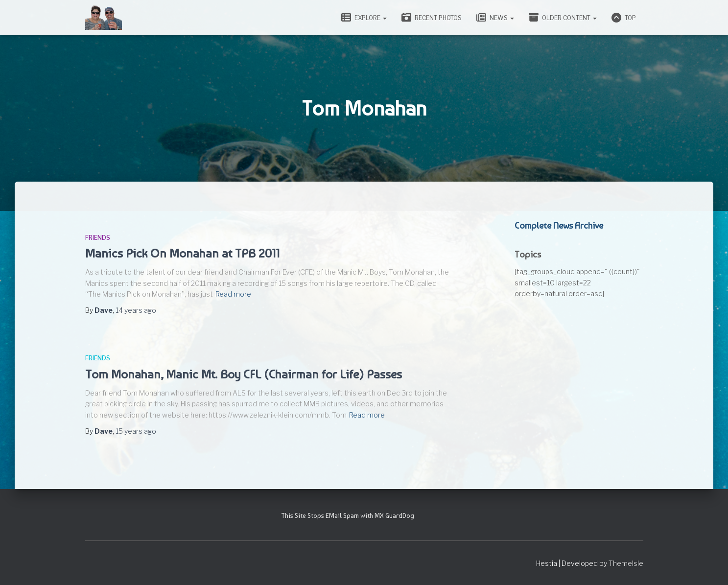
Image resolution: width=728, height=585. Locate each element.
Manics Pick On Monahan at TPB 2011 (182, 253)
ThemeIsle (626, 563)
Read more (233, 294)
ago (136, 310)
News (495, 18)
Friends (98, 238)
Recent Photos (432, 18)
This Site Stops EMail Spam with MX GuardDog (348, 515)
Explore (364, 18)
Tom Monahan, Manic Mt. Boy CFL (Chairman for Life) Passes (244, 374)
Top (624, 18)
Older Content (563, 18)
